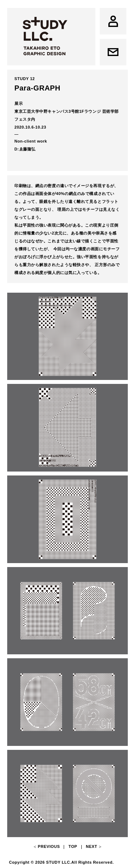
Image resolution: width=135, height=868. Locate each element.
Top (73, 846)
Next (91, 846)
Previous (49, 846)
